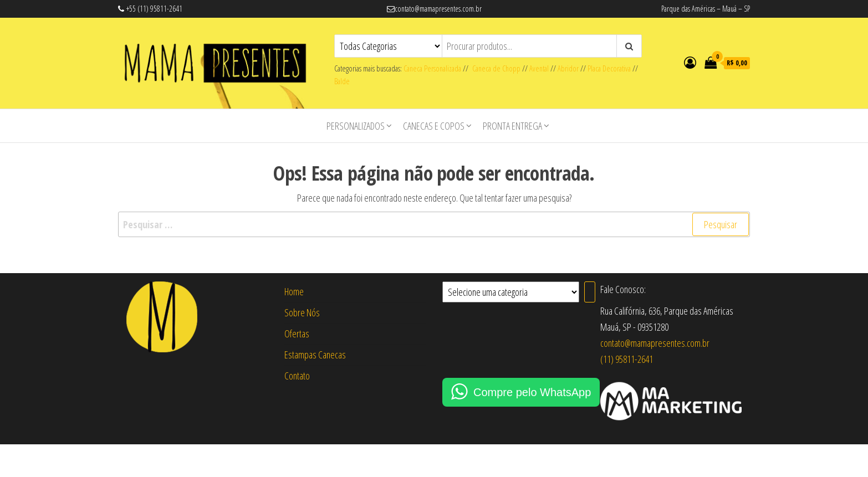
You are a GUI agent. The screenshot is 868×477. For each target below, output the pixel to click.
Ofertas (297, 334)
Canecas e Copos (434, 126)
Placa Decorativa (609, 68)
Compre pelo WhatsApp (532, 392)
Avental (539, 68)
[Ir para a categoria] (590, 292)
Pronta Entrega (512, 126)
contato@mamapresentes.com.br (655, 343)
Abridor (568, 68)
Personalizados (356, 126)
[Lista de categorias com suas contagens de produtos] (511, 292)
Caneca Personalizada (432, 68)
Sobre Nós (302, 312)
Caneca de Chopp (494, 68)
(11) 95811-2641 (627, 359)
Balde (342, 81)
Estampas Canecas (315, 355)
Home (294, 291)
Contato (297, 376)
